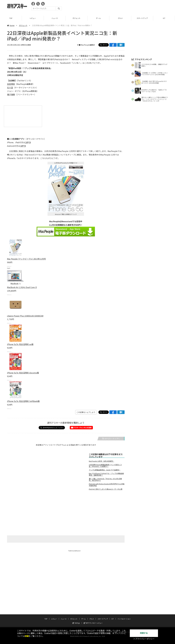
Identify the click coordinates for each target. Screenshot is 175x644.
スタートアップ (142, 18)
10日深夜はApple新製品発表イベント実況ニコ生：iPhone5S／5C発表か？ (105, 466)
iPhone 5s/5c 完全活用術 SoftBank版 (23, 401)
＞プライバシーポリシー (144, 639)
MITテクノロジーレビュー (93, 623)
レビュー (33, 18)
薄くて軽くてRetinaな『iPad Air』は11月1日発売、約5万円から (105, 480)
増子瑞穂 (11, 94)
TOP (11, 18)
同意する (144, 633)
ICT (164, 18)
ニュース (55, 18)
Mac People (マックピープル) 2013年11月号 (26, 259)
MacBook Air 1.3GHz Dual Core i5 (22, 287)
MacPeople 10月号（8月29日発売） (102, 461)
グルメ (120, 18)
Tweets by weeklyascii (74, 551)
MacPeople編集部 (88, 45)
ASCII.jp (76, 623)
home (11, 25)
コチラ (28, 142)
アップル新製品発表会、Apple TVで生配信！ (105, 470)
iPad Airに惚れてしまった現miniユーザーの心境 (106, 489)
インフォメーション (124, 619)
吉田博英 (11, 84)
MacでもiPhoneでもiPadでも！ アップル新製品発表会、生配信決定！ (106, 474)
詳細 (27, 636)
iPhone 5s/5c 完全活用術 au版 (20, 344)
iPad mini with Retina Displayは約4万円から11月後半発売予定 (107, 485)
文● (79, 45)
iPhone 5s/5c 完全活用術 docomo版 (23, 373)
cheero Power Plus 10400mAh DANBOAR (25, 316)
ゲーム (98, 18)
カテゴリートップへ (111, 439)
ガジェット (77, 18)
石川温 (10, 88)
